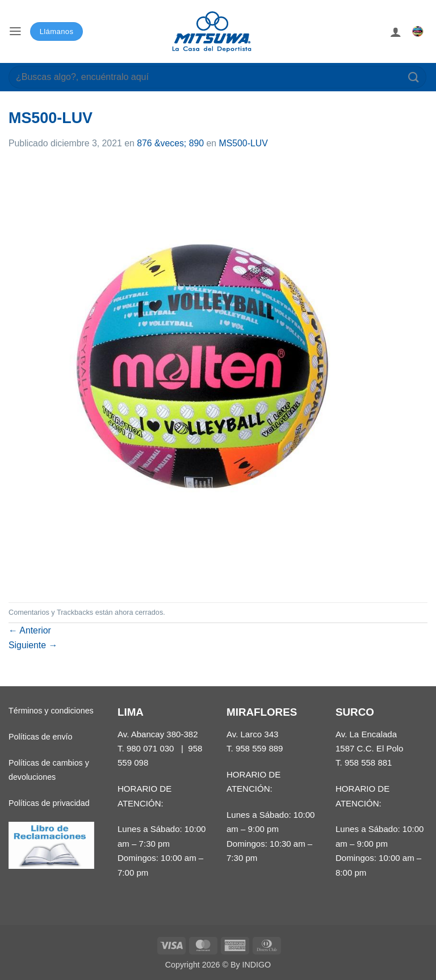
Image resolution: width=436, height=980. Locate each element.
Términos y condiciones (51, 711)
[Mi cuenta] (396, 32)
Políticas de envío (40, 737)
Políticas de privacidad (49, 803)
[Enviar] (414, 77)
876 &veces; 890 (170, 143)
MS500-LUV (243, 143)
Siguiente (33, 645)
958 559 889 (259, 748)
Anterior (30, 630)
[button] (15, 31)
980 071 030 (150, 748)
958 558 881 (368, 763)
